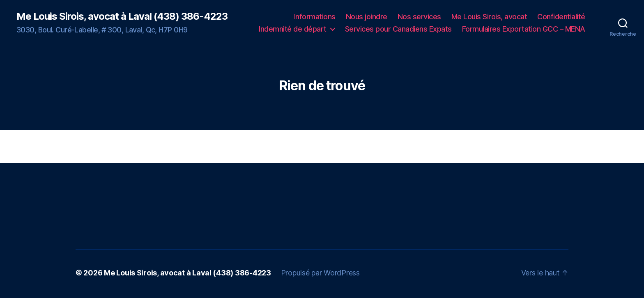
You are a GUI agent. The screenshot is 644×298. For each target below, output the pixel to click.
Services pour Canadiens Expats (398, 29)
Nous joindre (367, 17)
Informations (315, 17)
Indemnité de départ (293, 29)
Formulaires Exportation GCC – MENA (524, 29)
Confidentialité (561, 17)
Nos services (419, 17)
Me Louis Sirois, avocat (489, 17)
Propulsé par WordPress (320, 273)
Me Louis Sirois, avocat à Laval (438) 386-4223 (122, 16)
